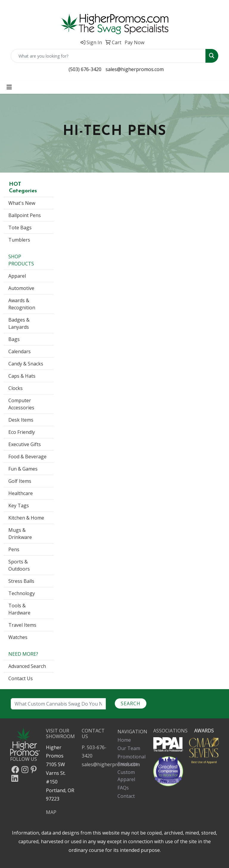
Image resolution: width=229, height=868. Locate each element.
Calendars (20, 351)
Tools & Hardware (19, 609)
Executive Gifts (25, 444)
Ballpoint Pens (25, 215)
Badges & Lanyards (19, 323)
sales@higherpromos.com (135, 69)
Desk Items (21, 420)
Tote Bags (20, 228)
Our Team (129, 748)
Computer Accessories (21, 404)
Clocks (16, 388)
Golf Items (20, 481)
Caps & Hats (22, 376)
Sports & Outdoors (19, 565)
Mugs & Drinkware (20, 534)
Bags (14, 339)
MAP (51, 812)
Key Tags (19, 506)
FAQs (123, 788)
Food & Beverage (27, 457)
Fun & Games (23, 469)
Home (124, 740)
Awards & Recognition (22, 304)
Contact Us (21, 678)
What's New (22, 203)
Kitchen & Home (26, 518)
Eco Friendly (22, 432)
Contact (126, 796)
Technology (22, 593)
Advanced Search (27, 666)
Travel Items (22, 625)
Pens (14, 549)
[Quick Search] (108, 56)
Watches (18, 637)
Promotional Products (131, 760)
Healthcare (21, 493)
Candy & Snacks (26, 364)
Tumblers (19, 240)
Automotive (21, 288)
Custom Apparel (126, 776)
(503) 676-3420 (85, 69)
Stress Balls (21, 581)
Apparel (17, 276)
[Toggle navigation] (9, 87)
